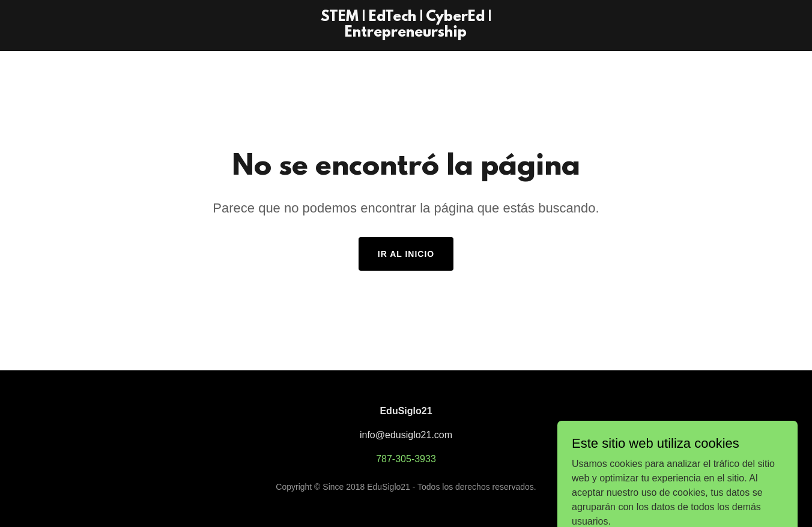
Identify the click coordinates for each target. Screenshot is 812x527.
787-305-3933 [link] (406, 459)
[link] (406, 33)
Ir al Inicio (406, 254)
